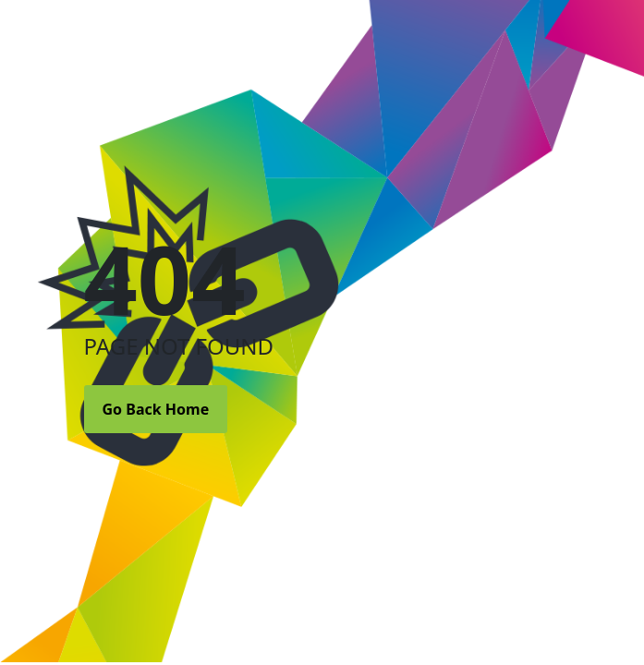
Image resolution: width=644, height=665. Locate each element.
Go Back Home (156, 409)
